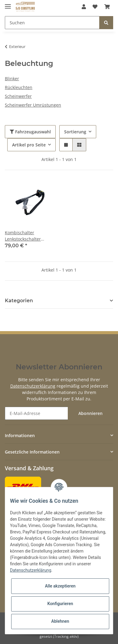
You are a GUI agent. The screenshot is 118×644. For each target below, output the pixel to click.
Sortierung (75, 132)
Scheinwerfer (18, 96)
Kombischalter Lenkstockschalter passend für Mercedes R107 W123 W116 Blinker (28, 236)
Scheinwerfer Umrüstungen (33, 105)
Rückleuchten (19, 87)
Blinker (12, 79)
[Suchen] (52, 23)
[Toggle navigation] (8, 4)
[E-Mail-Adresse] (36, 413)
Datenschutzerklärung (33, 386)
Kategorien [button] (19, 301)
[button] (84, 7)
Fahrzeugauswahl (30, 132)
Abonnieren (90, 413)
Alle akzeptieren (60, 586)
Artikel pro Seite (29, 145)
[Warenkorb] (107, 7)
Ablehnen (60, 621)
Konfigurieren (60, 604)
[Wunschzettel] (95, 7)
